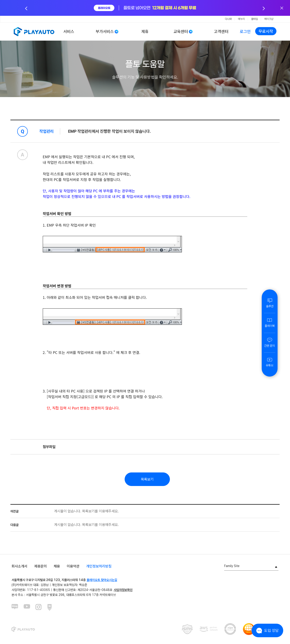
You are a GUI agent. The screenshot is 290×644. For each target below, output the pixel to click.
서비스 (69, 31)
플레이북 (270, 323)
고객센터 (221, 31)
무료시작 (266, 31)
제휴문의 (40, 566)
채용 (57, 566)
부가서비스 (105, 31)
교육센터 (181, 31)
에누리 (241, 19)
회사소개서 (19, 566)
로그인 (245, 31)
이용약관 (73, 566)
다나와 (228, 19)
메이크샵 (269, 19)
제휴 (145, 31)
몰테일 (254, 19)
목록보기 (147, 479)
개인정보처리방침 (99, 566)
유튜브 (270, 362)
